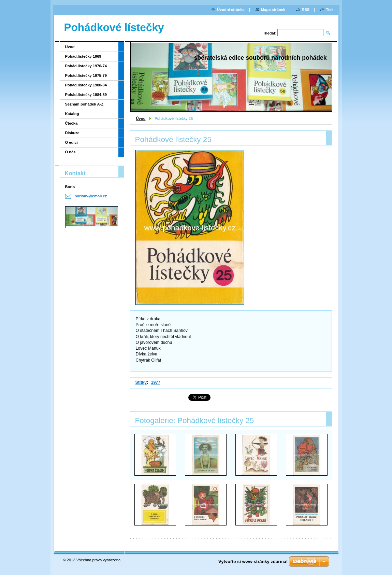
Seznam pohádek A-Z (84, 104)
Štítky (141, 382)
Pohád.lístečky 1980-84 (86, 85)
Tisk (330, 10)
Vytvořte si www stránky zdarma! (253, 562)
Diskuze (72, 133)
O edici (71, 142)
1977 (156, 382)
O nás (70, 152)
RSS (306, 10)
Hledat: (270, 33)
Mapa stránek (273, 10)
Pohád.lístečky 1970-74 (86, 66)
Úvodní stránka (231, 10)
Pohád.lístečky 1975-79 (86, 75)
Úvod (141, 118)
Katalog (72, 114)
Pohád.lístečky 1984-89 (86, 95)
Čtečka (71, 123)
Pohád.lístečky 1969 (83, 56)
